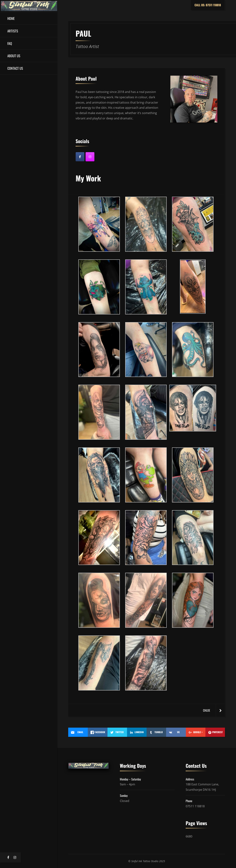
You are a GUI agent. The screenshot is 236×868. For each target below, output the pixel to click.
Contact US (15, 68)
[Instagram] (90, 157)
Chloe (207, 710)
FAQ (10, 43)
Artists (13, 31)
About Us (14, 56)
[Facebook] (80, 157)
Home (11, 18)
